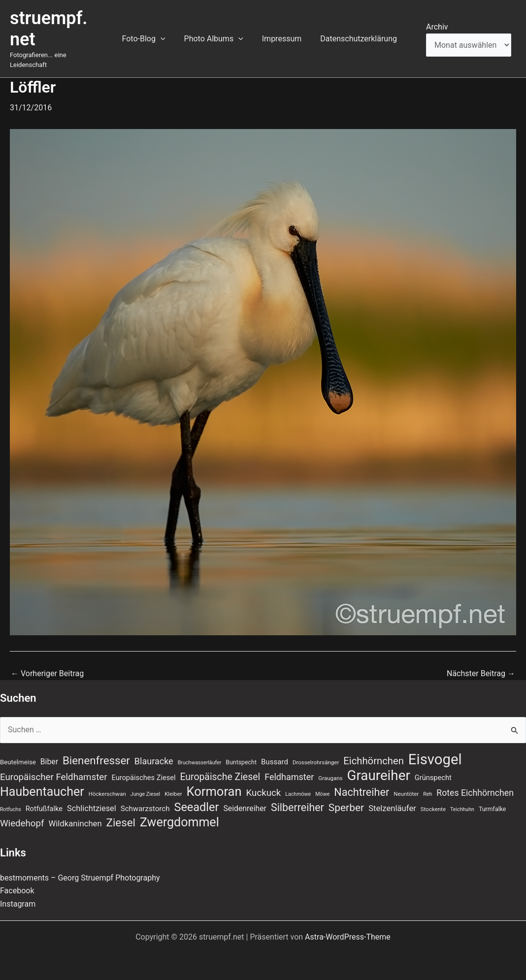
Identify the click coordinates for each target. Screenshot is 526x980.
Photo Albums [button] (219, 39)
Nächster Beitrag (481, 674)
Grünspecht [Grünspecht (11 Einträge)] (433, 778)
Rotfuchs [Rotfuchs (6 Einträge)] (11, 809)
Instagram (18, 904)
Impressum (284, 39)
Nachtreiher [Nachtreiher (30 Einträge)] (362, 792)
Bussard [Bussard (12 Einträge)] (275, 762)
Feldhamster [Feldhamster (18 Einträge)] (289, 777)
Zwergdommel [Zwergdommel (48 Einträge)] (180, 822)
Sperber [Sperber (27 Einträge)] (346, 808)
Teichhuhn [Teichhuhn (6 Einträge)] (462, 809)
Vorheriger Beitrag (47, 674)
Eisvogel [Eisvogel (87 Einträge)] (435, 759)
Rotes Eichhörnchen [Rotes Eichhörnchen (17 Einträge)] (475, 793)
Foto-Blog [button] (152, 39)
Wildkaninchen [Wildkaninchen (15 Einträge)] (75, 824)
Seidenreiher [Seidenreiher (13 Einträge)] (245, 808)
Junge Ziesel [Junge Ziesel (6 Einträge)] (145, 794)
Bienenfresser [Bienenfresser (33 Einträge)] (96, 760)
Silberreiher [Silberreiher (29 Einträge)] (297, 807)
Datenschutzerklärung (358, 39)
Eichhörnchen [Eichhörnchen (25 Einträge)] (374, 761)
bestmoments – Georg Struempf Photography (80, 878)
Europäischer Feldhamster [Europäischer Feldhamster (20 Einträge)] (54, 777)
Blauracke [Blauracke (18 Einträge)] (154, 761)
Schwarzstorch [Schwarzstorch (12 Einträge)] (145, 809)
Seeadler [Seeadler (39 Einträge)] (196, 807)
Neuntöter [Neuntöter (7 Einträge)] (406, 794)
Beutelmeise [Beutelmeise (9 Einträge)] (18, 762)
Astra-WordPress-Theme (348, 937)
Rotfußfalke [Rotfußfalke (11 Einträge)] (44, 809)
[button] (168, 39)
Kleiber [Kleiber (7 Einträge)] (173, 794)
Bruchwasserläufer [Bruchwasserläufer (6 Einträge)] (200, 763)
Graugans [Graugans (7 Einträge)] (330, 778)
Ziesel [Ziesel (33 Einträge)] (121, 822)
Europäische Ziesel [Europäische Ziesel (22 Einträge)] (220, 777)
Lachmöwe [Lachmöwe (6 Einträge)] (298, 794)
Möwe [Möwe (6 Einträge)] (322, 794)
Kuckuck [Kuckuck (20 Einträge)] (264, 793)
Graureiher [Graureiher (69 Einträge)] (379, 776)
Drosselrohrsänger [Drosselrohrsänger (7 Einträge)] (316, 762)
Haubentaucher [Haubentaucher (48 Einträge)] (42, 792)
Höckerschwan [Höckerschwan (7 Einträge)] (107, 794)
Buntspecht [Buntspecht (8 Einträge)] (241, 762)
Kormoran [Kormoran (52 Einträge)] (214, 791)
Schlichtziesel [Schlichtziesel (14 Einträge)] (92, 808)
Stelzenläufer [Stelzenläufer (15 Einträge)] (392, 808)
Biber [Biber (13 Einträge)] (49, 762)
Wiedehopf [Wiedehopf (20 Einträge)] (22, 823)
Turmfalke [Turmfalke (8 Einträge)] (492, 809)
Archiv (437, 27)
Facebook (17, 891)
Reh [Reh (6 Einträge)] (427, 794)
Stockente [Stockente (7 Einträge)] (433, 809)
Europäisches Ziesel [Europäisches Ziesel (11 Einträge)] (144, 778)
